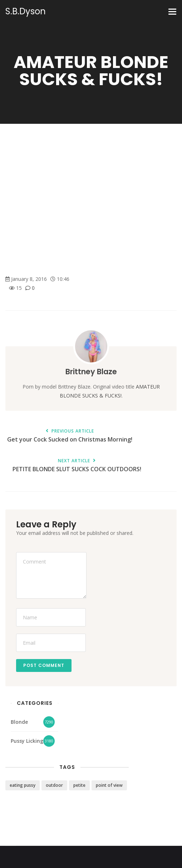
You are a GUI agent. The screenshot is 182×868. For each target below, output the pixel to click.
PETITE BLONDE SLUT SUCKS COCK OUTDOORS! (77, 466)
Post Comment (44, 665)
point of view (109, 785)
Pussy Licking (27, 741)
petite (79, 785)
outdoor (54, 785)
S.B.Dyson (26, 11)
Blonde (19, 722)
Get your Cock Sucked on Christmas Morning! (70, 436)
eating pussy (23, 785)
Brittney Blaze (91, 372)
